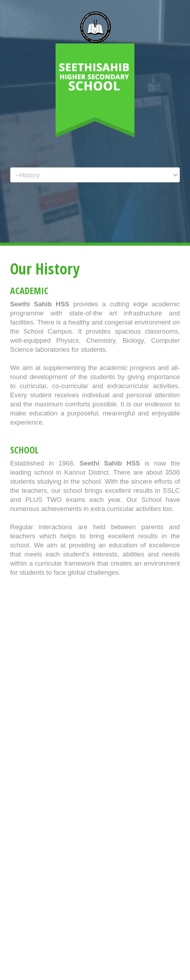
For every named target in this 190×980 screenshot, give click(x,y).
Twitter (84, 224)
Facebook (101, 224)
